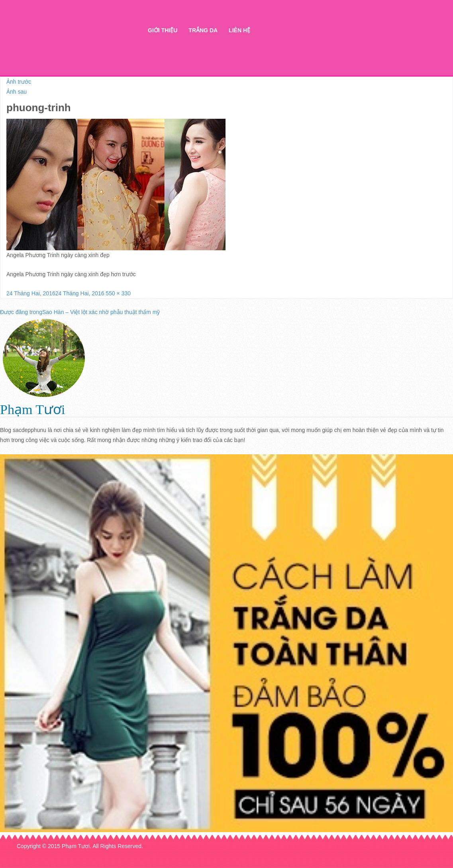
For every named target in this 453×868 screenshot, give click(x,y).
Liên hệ (239, 30)
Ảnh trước (19, 82)
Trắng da (203, 30)
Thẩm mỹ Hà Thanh (70, 44)
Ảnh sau (17, 92)
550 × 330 (118, 293)
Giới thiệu (163, 30)
